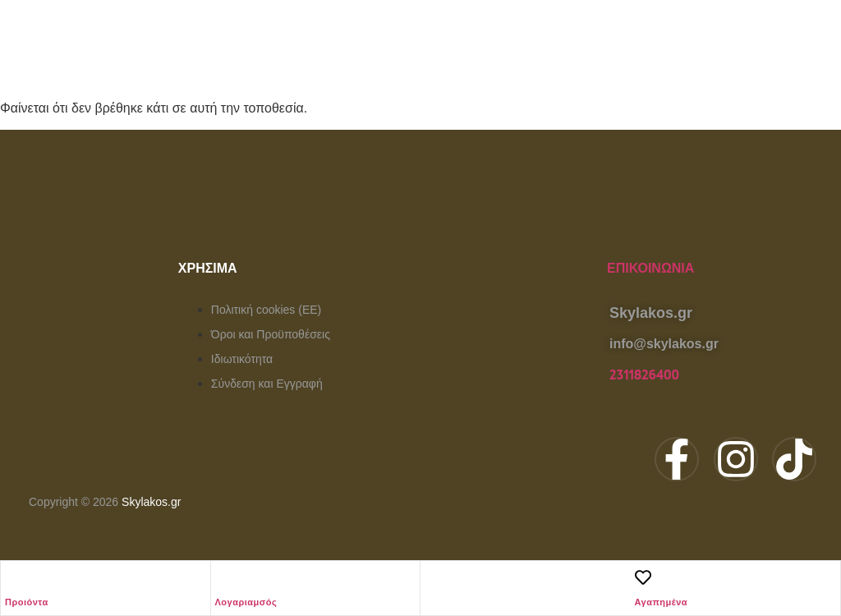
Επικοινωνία (650, 268)
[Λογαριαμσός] (223, 577)
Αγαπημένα (662, 602)
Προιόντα (27, 602)
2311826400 (644, 375)
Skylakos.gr (151, 502)
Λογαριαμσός (246, 602)
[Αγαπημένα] (643, 577)
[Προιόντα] (13, 577)
